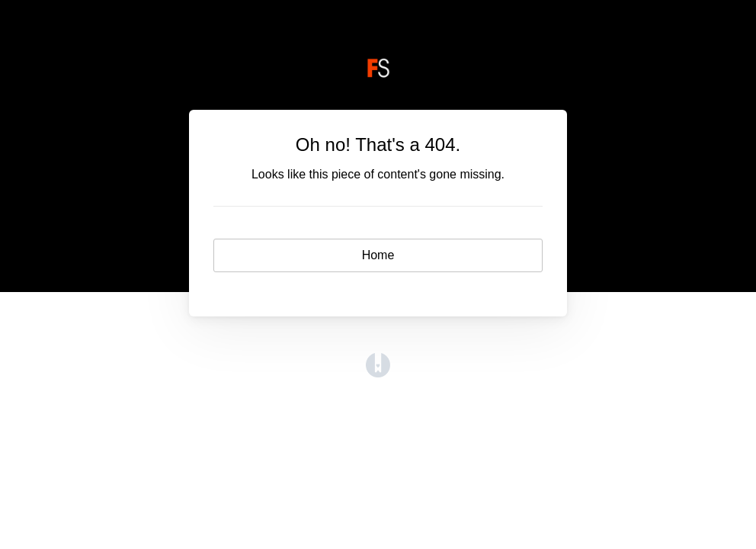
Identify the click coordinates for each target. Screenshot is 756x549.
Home (378, 255)
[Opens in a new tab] (378, 373)
